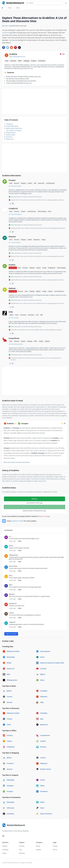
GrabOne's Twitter (17, 521)
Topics (10, 8)
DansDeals (44, 791)
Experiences (37, 240)
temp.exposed (45, 651)
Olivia (11, 585)
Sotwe (42, 657)
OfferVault (10, 808)
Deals (18, 8)
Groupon (12, 180)
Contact (22, 846)
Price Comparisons (59, 291)
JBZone (43, 674)
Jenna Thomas (13, 566)
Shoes (17, 315)
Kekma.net (11, 669)
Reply (20, 541)
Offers (20, 61)
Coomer (10, 697)
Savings (43, 240)
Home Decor (31, 315)
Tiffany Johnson (14, 555)
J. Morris (11, 613)
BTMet (9, 663)
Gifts (35, 183)
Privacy (55, 846)
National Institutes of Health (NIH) (52, 663)
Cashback (47, 341)
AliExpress (44, 697)
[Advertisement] (34, 101)
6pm (42, 719)
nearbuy (10, 735)
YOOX (9, 725)
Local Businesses (50, 183)
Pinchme (43, 747)
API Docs (22, 853)
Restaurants (41, 183)
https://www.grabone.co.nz (17, 57)
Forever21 (10, 763)
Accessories (23, 315)
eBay (42, 702)
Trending (5, 850)
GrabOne (6, 33)
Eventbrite (10, 814)
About (38, 846)
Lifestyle (30, 240)
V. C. (10, 536)
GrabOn (43, 741)
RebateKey (11, 780)
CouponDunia (14, 338)
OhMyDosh (11, 747)
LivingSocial (13, 208)
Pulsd (42, 808)
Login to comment (11, 634)
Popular (5, 846)
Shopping (26, 61)
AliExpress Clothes (13, 651)
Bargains (38, 291)
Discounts (13, 61)
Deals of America (46, 814)
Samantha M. (13, 604)
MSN (8, 674)
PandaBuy (44, 691)
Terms (55, 850)
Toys (37, 315)
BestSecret (44, 725)
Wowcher (12, 237)
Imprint (38, 850)
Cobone (9, 741)
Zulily (11, 312)
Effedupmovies (12, 680)
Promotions (42, 61)
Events (50, 211)
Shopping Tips (52, 268)
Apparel (11, 315)
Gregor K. (7, 26)
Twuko (43, 780)
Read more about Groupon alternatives (17, 462)
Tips (20, 850)
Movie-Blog (11, 657)
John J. (11, 576)
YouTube (43, 669)
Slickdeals (10, 786)
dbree (42, 680)
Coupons (34, 61)
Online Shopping (42, 211)
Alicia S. (11, 546)
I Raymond (12, 622)
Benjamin (12, 594)
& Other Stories (46, 769)
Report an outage (44, 516)
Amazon (10, 702)
